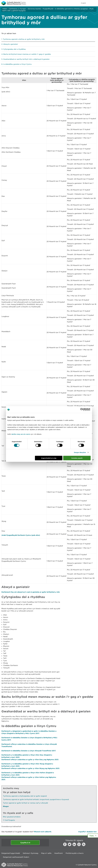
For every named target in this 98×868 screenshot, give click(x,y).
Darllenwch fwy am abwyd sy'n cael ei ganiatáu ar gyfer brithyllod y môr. (31, 592)
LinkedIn (74, 844)
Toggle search (90, 3)
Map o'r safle (46, 853)
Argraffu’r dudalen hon (87, 832)
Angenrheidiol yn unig (49, 458)
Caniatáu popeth (77, 458)
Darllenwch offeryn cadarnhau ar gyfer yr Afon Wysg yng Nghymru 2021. (31, 768)
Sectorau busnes (34, 9)
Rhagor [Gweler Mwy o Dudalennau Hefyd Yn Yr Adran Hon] (6, 806)
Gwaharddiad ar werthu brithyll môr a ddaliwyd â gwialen (26, 59)
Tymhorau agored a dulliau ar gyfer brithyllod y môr (24, 39)
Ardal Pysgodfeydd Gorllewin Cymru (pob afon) (21, 535)
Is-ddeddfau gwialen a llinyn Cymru (17, 64)
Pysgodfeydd (48, 9)
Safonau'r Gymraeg (30, 853)
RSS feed (84, 844)
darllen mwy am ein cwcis (21, 434)
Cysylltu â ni (25, 843)
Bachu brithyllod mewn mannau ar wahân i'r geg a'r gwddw (27, 54)
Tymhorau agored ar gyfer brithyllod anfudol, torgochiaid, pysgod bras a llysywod (36, 799)
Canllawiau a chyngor (17, 9)
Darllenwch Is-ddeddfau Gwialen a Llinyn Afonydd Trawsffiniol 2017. (29, 751)
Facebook (65, 844)
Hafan (5, 9)
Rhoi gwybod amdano (12, 817)
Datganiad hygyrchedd (11, 853)
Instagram (79, 844)
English (83, 3)
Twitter (70, 844)
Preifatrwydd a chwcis (75, 853)
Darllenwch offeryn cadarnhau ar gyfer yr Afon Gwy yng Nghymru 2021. (30, 759)
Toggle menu (95, 3)
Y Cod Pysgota (9, 820)
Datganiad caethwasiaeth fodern (16, 857)
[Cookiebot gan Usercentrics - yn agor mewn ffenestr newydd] (85, 410)
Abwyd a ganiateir (11, 44)
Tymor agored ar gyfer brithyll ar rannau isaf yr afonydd (25, 803)
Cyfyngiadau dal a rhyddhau (14, 49)
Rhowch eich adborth (43, 832)
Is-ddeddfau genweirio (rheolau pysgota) (71, 9)
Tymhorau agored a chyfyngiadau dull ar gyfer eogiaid (25, 796)
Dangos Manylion (80, 452)
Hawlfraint (59, 853)
